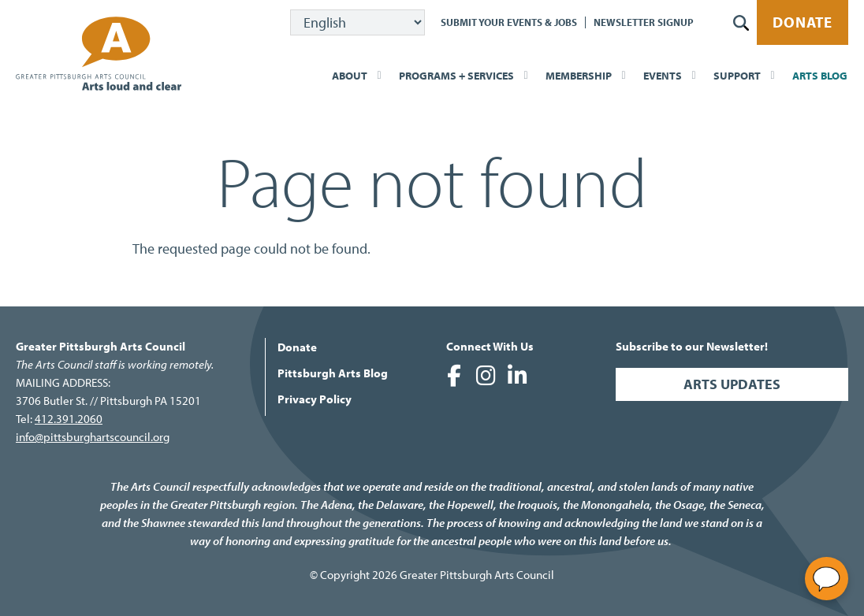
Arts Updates (732, 384)
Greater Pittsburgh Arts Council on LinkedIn (517, 376)
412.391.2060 (69, 419)
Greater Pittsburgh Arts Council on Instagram (486, 376)
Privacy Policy (315, 399)
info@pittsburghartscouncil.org (93, 437)
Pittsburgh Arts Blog (333, 373)
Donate (803, 22)
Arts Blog (820, 76)
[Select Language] (358, 22)
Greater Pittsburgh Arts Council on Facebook (454, 376)
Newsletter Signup (644, 22)
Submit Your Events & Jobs (509, 22)
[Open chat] (827, 579)
